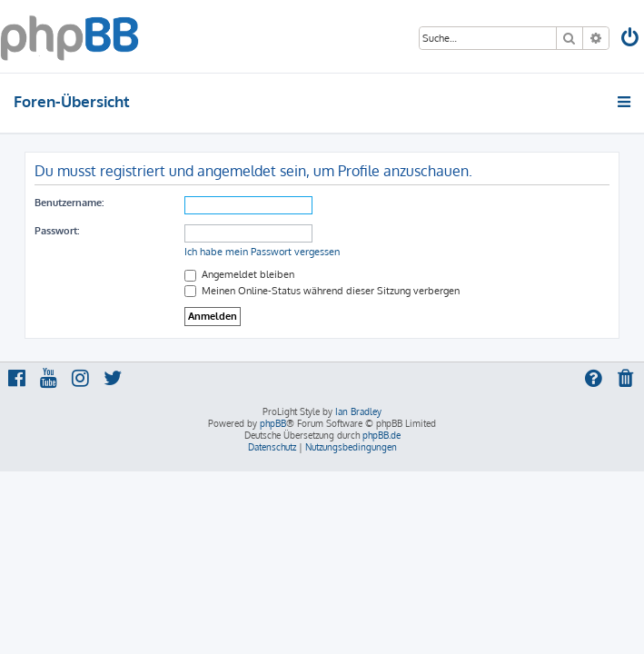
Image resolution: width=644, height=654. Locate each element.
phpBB (273, 423)
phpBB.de (381, 435)
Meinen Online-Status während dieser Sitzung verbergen (322, 291)
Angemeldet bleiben (239, 274)
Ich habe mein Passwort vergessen (262, 252)
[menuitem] (631, 40)
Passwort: (57, 231)
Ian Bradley (358, 411)
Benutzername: (69, 203)
